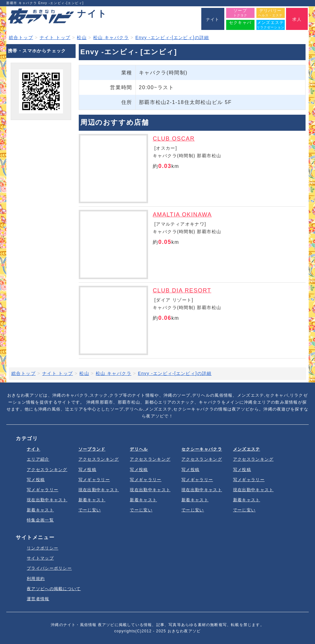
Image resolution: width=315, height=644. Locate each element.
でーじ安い (90, 510)
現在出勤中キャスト (47, 500)
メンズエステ (247, 449)
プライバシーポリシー (49, 568)
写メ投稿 (36, 480)
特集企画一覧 (40, 520)
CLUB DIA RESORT (182, 290)
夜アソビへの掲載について (54, 589)
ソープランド (92, 449)
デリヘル (139, 449)
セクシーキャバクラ (202, 449)
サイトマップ (40, 558)
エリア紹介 (38, 459)
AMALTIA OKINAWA (182, 215)
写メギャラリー (43, 490)
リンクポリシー (43, 548)
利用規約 (36, 579)
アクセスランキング (47, 470)
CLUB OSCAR (174, 139)
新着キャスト (40, 510)
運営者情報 (38, 599)
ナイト (34, 449)
